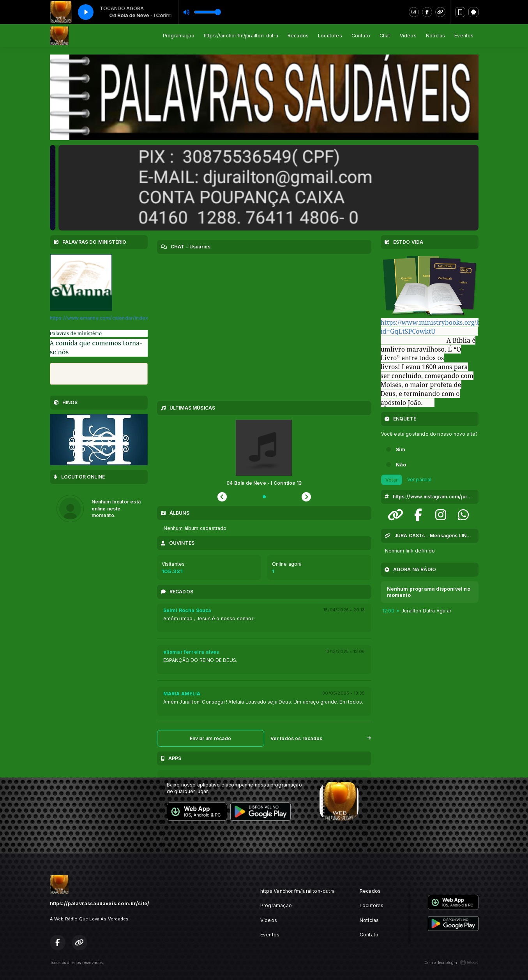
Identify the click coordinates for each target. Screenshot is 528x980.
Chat (385, 36)
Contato (361, 36)
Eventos (464, 36)
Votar (392, 480)
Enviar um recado (210, 738)
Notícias (435, 36)
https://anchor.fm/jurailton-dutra (241, 36)
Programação (179, 36)
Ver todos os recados (321, 738)
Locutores (330, 36)
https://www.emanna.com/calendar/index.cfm (104, 318)
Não (401, 465)
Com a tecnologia (451, 962)
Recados (298, 36)
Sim (401, 450)
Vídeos (408, 36)
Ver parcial (419, 479)
